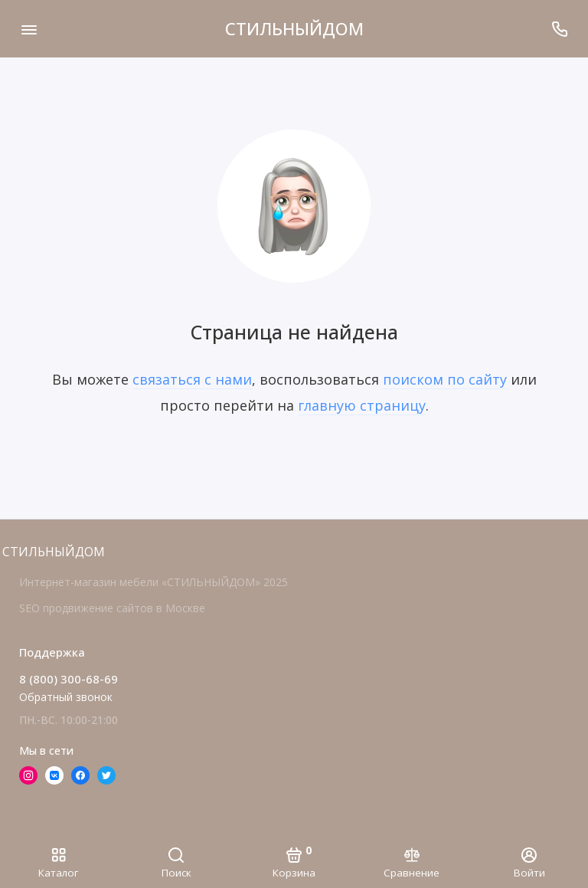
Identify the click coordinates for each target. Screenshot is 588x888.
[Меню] (29, 29)
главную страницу (362, 405)
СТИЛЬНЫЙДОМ (294, 28)
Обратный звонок (66, 697)
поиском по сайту (445, 379)
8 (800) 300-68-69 (69, 679)
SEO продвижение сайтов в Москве (112, 608)
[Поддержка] (559, 29)
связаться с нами (192, 379)
